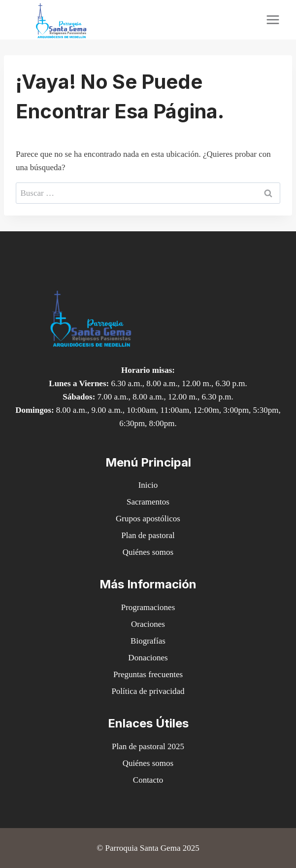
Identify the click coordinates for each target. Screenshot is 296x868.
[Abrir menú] (273, 19)
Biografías (148, 641)
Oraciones (148, 624)
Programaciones (148, 607)
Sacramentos (148, 502)
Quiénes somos (148, 552)
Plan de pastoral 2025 (148, 746)
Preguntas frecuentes (148, 674)
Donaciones (148, 658)
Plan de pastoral (148, 535)
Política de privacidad (148, 691)
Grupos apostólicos (148, 519)
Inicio (148, 485)
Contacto (148, 780)
